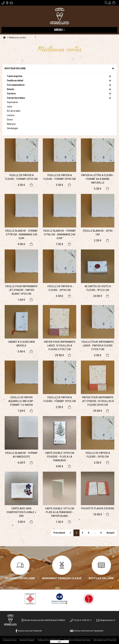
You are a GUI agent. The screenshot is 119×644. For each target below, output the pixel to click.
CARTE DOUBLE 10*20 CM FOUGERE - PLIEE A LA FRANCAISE (60, 457)
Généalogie (12, 128)
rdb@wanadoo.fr (106, 620)
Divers (10, 120)
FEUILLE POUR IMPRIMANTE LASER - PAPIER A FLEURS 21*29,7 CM (98, 346)
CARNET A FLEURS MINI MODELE (21, 344)
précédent (59, 533)
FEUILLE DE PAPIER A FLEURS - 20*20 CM (98, 455)
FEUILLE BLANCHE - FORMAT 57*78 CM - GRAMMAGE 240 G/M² (21, 235)
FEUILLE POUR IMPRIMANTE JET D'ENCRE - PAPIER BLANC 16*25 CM (21, 290)
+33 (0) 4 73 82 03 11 (81, 620)
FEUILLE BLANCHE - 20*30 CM (98, 233)
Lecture (11, 115)
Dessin (11, 89)
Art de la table (14, 111)
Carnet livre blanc (16, 98)
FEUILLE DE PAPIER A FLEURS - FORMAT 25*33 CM (21, 177)
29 (59, 355)
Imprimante (12, 102)
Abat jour (11, 124)
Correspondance (16, 85)
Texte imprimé (15, 76)
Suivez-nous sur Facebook (29, 631)
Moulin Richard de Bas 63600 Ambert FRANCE (45, 620)
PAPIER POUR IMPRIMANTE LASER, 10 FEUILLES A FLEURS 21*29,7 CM (60, 346)
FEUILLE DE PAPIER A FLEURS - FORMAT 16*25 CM (59, 399)
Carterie (11, 94)
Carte (10, 107)
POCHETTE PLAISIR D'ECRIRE (98, 509)
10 (98, 515)
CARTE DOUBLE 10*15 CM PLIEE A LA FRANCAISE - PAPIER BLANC (60, 512)
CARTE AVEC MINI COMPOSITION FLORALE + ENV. (21, 512)
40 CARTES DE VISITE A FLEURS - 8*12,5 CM (98, 288)
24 (98, 296)
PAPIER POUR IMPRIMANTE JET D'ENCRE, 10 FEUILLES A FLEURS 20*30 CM (98, 401)
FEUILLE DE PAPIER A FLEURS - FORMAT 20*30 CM (59, 177)
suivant (110, 533)
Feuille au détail (15, 81)
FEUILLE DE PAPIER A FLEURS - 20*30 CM (60, 288)
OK (59, 642)
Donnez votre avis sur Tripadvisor (87, 631)
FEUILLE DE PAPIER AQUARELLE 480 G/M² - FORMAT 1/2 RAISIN (21, 401)
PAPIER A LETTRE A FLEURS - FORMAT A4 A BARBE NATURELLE (98, 179)
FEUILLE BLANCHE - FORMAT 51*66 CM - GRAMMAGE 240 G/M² (59, 235)
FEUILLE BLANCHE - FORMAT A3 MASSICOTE (21, 455)
